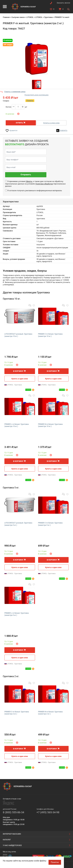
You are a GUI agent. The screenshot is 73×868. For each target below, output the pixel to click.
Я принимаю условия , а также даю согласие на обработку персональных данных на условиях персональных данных (35, 184)
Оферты (29, 181)
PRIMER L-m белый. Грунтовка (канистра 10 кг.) (17, 425)
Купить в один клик (51, 123)
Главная (6, 17)
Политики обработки (44, 184)
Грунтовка (48, 17)
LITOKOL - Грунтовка (13, 385)
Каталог (7, 840)
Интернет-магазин (12, 834)
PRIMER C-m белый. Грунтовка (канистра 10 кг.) (50, 335)
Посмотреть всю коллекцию (36, 95)
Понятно (55, 862)
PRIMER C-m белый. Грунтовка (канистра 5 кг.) (50, 524)
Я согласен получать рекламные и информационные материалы (35, 191)
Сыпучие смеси (18, 17)
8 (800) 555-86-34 (14, 812)
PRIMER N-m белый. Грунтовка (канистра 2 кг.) (50, 713)
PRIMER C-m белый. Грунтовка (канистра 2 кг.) (17, 713)
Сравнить (63, 130)
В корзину (18, 371)
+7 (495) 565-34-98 (48, 812)
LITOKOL (30, 17)
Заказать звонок (63, 3)
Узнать (30, 101)
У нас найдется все (12, 845)
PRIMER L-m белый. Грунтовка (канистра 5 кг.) (17, 614)
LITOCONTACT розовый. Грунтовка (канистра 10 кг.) (18, 335)
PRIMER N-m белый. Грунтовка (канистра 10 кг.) (50, 425)
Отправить (26, 175)
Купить (19, 123)
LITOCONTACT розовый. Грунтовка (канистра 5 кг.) (18, 524)
